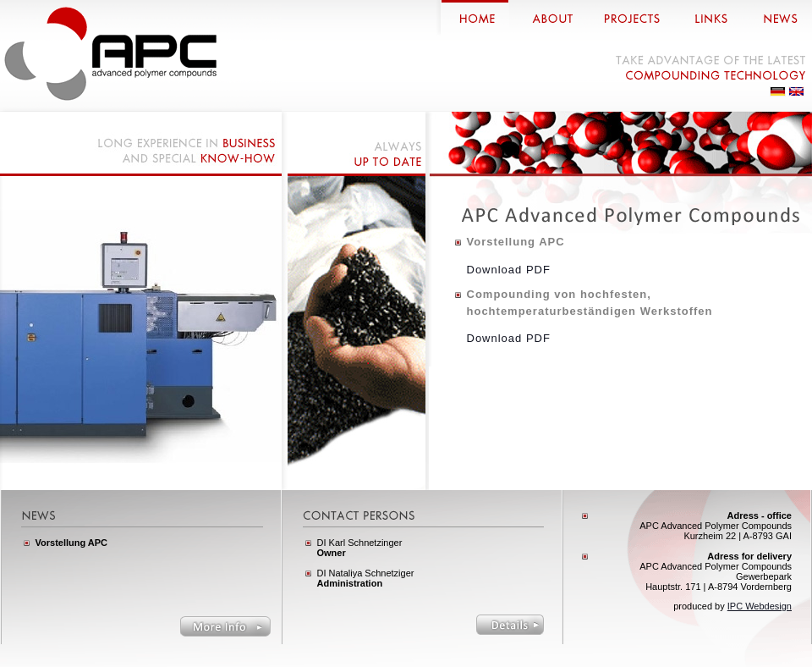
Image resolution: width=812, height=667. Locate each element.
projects (630, 18)
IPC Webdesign (760, 606)
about (548, 18)
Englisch (796, 91)
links (707, 18)
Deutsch (778, 91)
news (776, 18)
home (473, 18)
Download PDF (509, 270)
